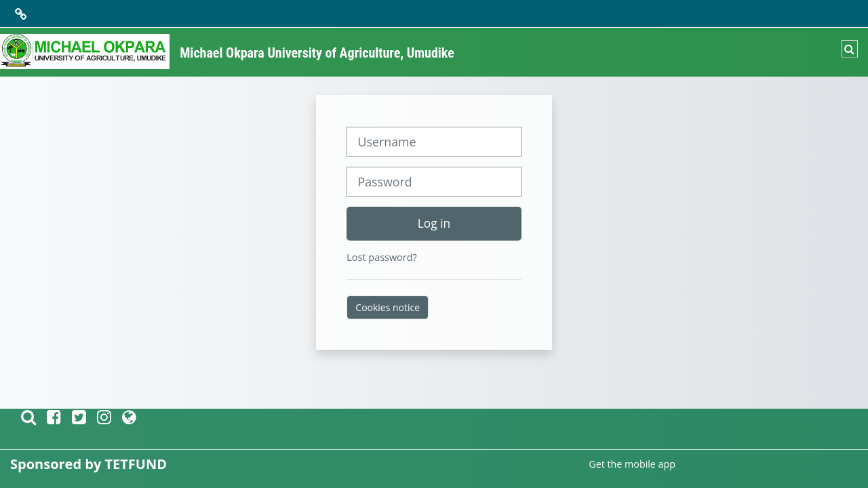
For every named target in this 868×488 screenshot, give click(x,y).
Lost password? (381, 257)
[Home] (85, 51)
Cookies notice (388, 307)
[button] (850, 49)
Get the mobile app (632, 464)
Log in (434, 223)
